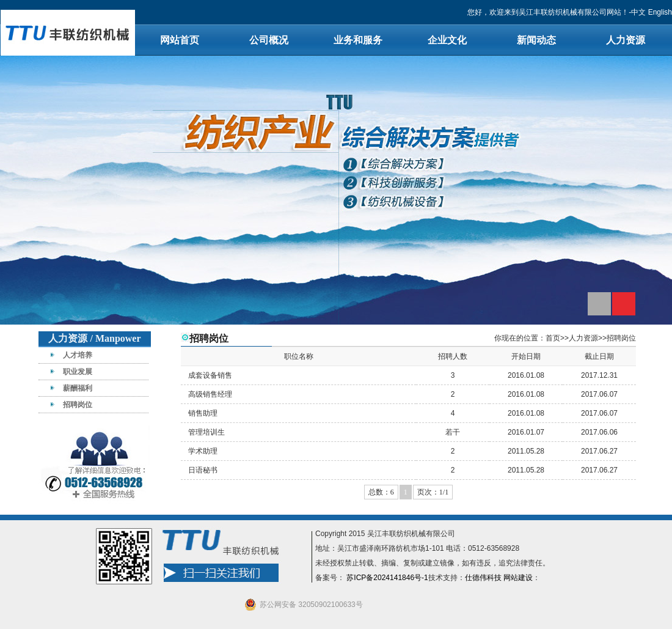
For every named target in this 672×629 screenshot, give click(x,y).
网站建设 (518, 578)
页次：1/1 (433, 492)
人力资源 (626, 40)
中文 (638, 12)
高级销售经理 (210, 394)
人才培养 (78, 355)
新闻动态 (536, 40)
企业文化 (447, 40)
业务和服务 (358, 40)
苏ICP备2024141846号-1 (387, 578)
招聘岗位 (78, 405)
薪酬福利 (78, 388)
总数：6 (381, 492)
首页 (553, 338)
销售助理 (203, 413)
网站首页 (180, 40)
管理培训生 (206, 432)
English (660, 12)
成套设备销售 (210, 375)
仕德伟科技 (483, 578)
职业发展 (78, 372)
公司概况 (269, 40)
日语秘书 (203, 470)
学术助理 (203, 451)
